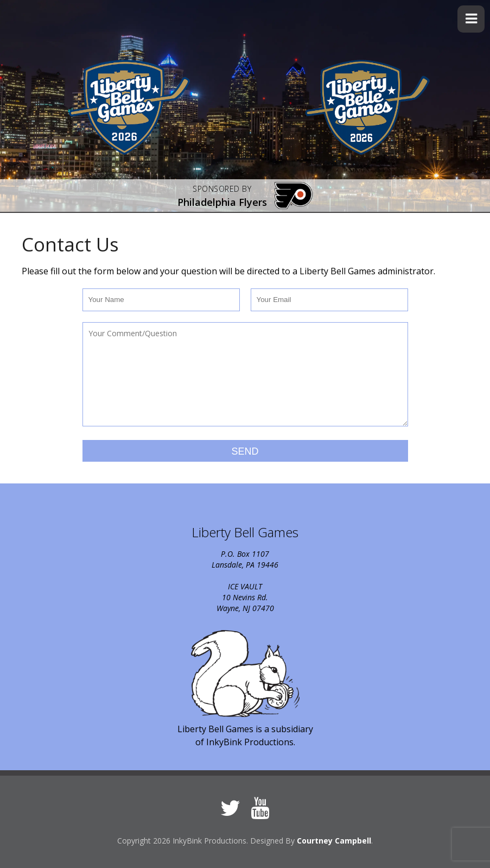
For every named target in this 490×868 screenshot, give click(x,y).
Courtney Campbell (334, 841)
